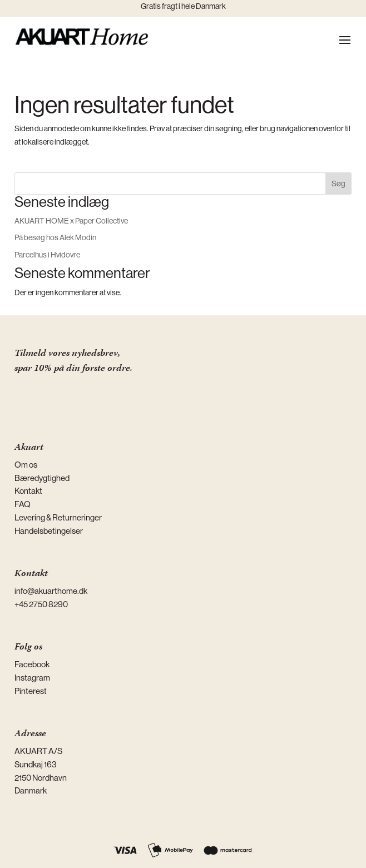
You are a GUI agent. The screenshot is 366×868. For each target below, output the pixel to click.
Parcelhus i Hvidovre (47, 255)
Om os (26, 465)
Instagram (32, 678)
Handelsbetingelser (49, 531)
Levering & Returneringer (58, 517)
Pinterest (31, 691)
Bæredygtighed (42, 478)
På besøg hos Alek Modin (55, 237)
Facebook (32, 664)
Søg (338, 183)
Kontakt (28, 491)
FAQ (23, 504)
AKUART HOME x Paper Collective (71, 221)
